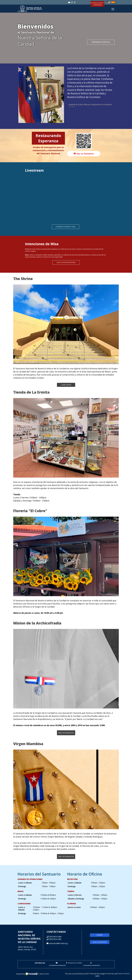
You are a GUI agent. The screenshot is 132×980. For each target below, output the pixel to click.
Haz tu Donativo (84, 154)
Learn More (66, 385)
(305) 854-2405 (55, 939)
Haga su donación (100, 942)
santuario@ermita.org (58, 943)
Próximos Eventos (101, 42)
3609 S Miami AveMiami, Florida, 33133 (27, 948)
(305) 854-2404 (55, 937)
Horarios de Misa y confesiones (97, 4)
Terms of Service (124, 974)
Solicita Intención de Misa (66, 262)
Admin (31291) (44, 974)
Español (113, 2)
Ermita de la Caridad (74, 963)
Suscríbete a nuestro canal (65, 227)
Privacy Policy (110, 974)
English (109, 2)
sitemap (100, 935)
